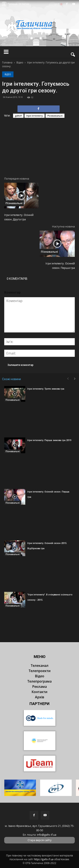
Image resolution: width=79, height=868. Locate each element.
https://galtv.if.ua (44, 859)
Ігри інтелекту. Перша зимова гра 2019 (49, 440)
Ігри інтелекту (35, 116)
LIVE (58, 4)
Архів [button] (40, 697)
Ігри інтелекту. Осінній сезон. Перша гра (60, 266)
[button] (73, 55)
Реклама (39, 687)
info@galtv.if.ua (47, 835)
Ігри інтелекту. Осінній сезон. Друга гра (19, 217)
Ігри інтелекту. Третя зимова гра (46, 389)
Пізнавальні (14, 203)
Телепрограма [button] (39, 681)
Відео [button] (40, 676)
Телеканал (40, 666)
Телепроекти (40, 671)
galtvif (18, 116)
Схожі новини (11, 379)
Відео (8, 74)
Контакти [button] (39, 692)
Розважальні (55, 116)
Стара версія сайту (40, 840)
